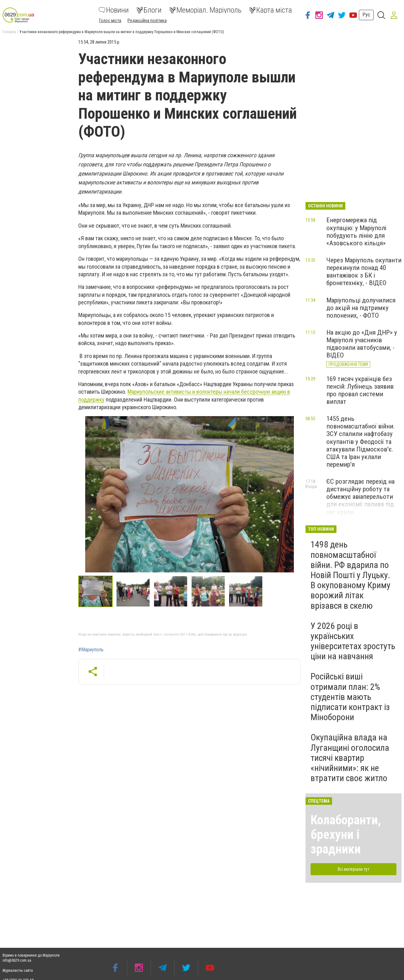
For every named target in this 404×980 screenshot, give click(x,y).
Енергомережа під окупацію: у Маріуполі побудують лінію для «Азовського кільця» (356, 231)
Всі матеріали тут (353, 869)
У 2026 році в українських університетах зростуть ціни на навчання (353, 641)
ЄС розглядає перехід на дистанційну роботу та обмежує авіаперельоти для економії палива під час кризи (360, 497)
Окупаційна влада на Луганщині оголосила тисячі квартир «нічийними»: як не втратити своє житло (350, 758)
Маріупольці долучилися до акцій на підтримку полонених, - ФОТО (361, 308)
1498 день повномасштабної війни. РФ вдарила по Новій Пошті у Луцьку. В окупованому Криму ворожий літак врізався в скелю (351, 575)
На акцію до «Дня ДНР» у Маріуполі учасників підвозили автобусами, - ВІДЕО (362, 344)
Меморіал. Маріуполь (205, 10)
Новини (114, 10)
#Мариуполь (91, 650)
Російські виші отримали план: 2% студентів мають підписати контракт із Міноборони (350, 697)
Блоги (149, 10)
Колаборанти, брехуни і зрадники (346, 835)
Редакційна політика (147, 21)
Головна (9, 32)
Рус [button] (366, 15)
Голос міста (110, 21)
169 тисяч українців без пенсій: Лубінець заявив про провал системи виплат (360, 390)
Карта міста (270, 10)
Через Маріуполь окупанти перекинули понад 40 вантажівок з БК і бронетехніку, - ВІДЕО (364, 272)
